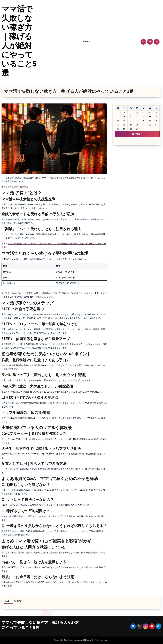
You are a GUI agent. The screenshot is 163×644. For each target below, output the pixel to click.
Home (87, 42)
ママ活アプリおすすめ (18, 187)
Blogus (89, 640)
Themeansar (101, 640)
